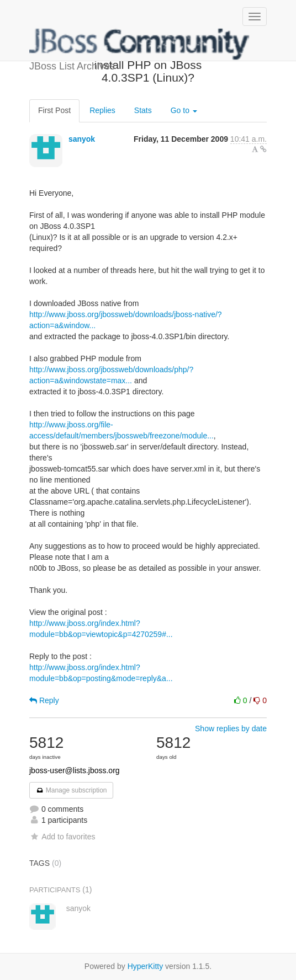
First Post (54, 110)
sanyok (82, 139)
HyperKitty (146, 966)
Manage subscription (71, 790)
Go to (184, 110)
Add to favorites (62, 837)
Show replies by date (231, 729)
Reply (44, 700)
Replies (102, 110)
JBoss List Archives (140, 44)
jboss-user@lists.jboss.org (75, 770)
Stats (143, 110)
